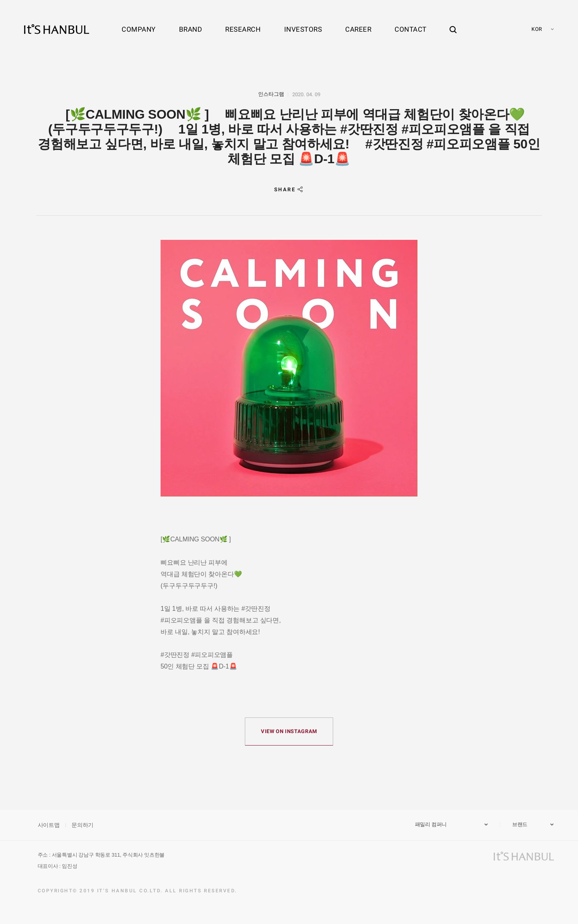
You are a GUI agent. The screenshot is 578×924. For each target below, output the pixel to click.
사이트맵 (49, 825)
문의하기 (82, 825)
